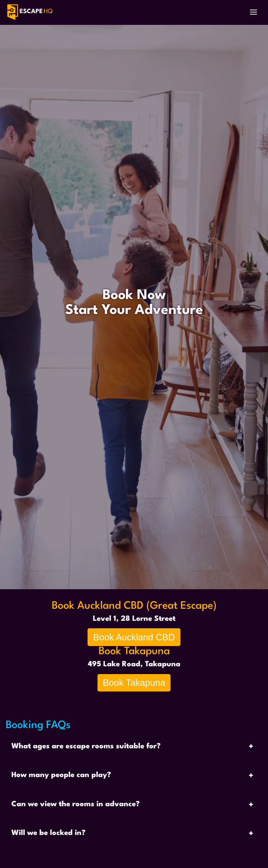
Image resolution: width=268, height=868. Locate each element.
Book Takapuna (134, 683)
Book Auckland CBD (134, 637)
